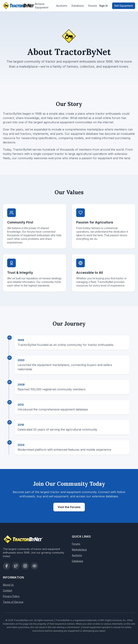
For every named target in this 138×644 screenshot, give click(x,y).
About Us (8, 585)
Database (78, 6)
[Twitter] (16, 566)
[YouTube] (34, 566)
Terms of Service (13, 602)
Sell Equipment (124, 6)
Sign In (103, 6)
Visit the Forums (69, 507)
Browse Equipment (42, 6)
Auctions (62, 6)
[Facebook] (6, 566)
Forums (93, 6)
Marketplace (79, 549)
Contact (7, 590)
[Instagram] (25, 566)
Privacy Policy (11, 596)
